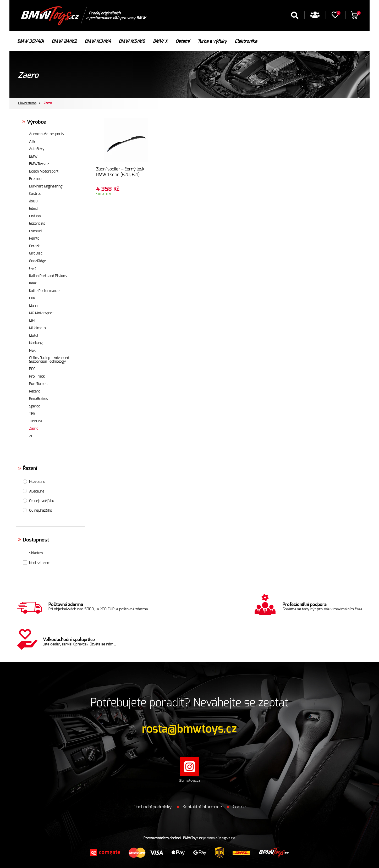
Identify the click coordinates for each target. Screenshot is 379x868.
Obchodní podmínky (153, 807)
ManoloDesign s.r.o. (221, 838)
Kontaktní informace (202, 807)
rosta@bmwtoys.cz (189, 729)
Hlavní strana (27, 103)
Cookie (239, 807)
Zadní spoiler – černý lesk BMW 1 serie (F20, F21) (120, 172)
